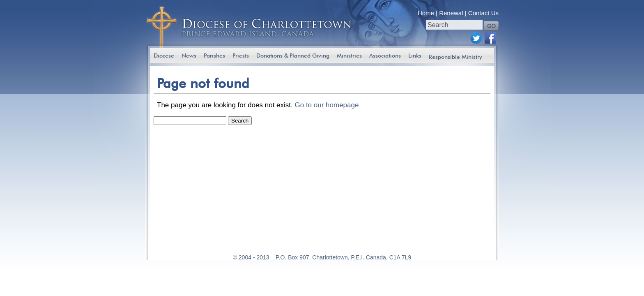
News (189, 55)
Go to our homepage (327, 105)
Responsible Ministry (455, 57)
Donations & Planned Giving (293, 55)
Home (426, 13)
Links (415, 55)
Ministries (349, 55)
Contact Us (483, 13)
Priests (241, 55)
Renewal (451, 13)
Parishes (214, 55)
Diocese (164, 55)
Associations (385, 55)
